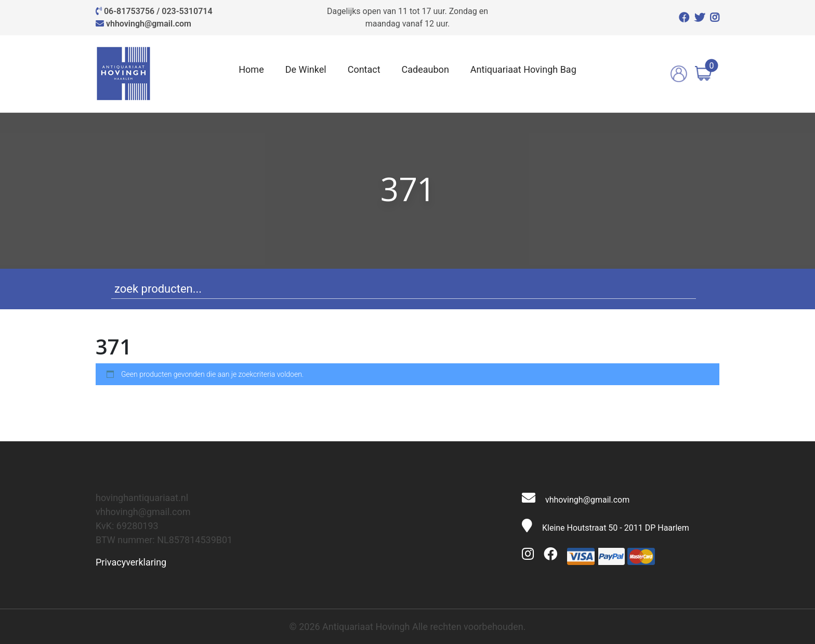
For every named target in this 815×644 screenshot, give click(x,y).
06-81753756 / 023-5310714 (158, 11)
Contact (364, 69)
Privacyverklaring (131, 562)
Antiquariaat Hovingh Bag (523, 69)
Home (251, 69)
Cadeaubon (425, 69)
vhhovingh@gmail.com (149, 24)
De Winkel (306, 69)
